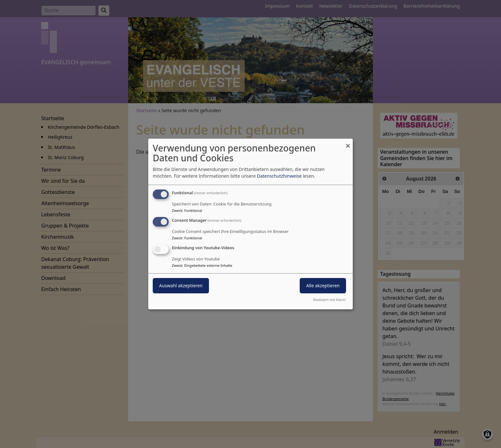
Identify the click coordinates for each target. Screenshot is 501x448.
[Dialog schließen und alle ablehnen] (348, 143)
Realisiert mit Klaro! (329, 300)
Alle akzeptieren (323, 286)
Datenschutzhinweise (279, 176)
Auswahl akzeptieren (181, 286)
